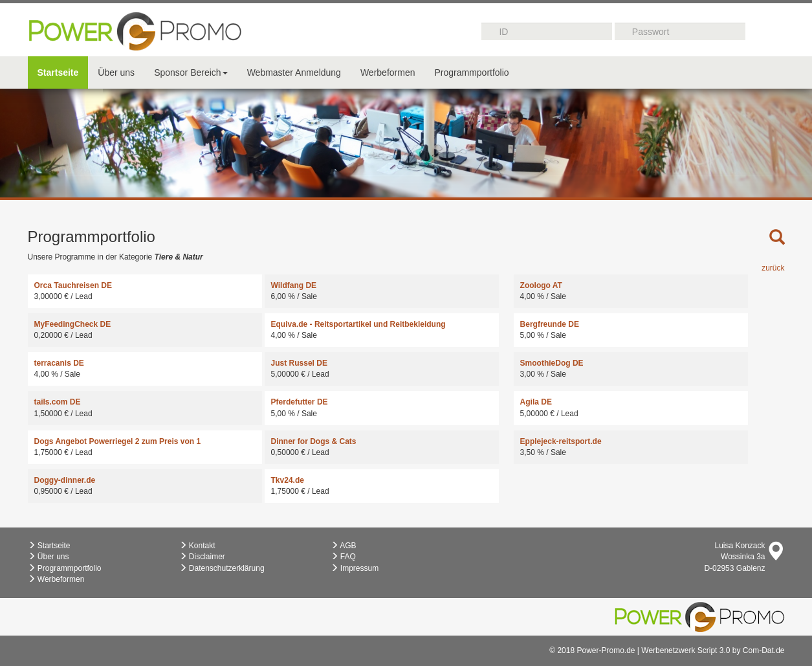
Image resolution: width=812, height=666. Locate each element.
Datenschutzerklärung (222, 568)
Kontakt (197, 546)
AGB (344, 546)
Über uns (116, 72)
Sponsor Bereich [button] (191, 72)
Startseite (58, 72)
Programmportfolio (471, 72)
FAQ (343, 557)
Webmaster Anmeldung (294, 72)
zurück (773, 268)
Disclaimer (202, 557)
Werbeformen (388, 72)
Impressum (355, 568)
